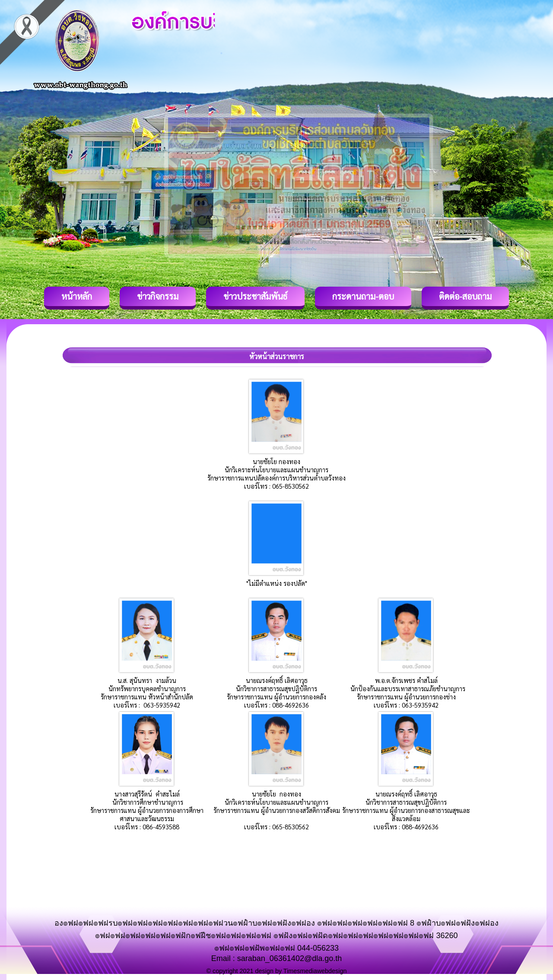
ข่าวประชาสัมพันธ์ (255, 296)
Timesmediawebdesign (315, 971)
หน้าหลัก (77, 296)
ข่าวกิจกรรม (158, 296)
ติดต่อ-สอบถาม (465, 296)
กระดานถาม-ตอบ (363, 296)
